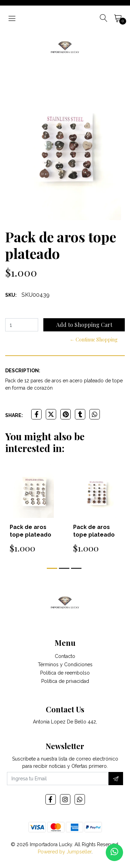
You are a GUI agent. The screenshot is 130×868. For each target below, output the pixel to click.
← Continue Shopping (94, 340)
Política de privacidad (65, 681)
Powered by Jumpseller (65, 852)
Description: (23, 371)
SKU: (11, 295)
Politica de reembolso (65, 673)
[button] (52, 568)
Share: (14, 415)
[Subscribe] (116, 779)
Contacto (65, 656)
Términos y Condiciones (65, 665)
